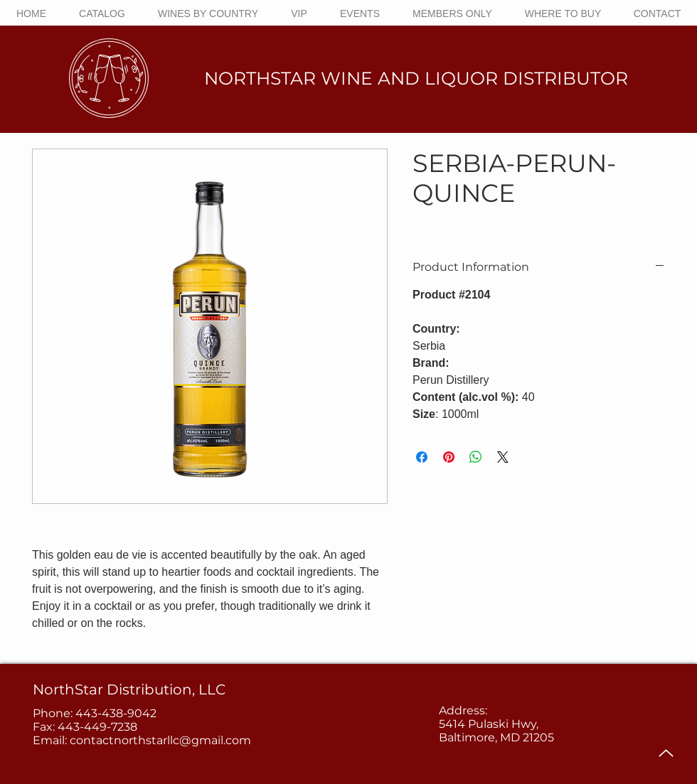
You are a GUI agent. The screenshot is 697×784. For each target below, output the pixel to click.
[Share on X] (503, 457)
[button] (208, 14)
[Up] (666, 753)
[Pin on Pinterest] (449, 457)
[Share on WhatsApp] (476, 457)
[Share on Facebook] (422, 457)
